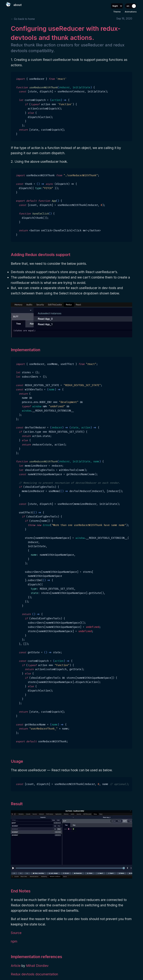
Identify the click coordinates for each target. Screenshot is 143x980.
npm (14, 941)
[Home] (8, 5)
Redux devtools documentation (34, 974)
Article (16, 966)
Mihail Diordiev (37, 966)
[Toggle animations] (131, 6)
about (18, 5)
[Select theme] (117, 6)
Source (16, 933)
